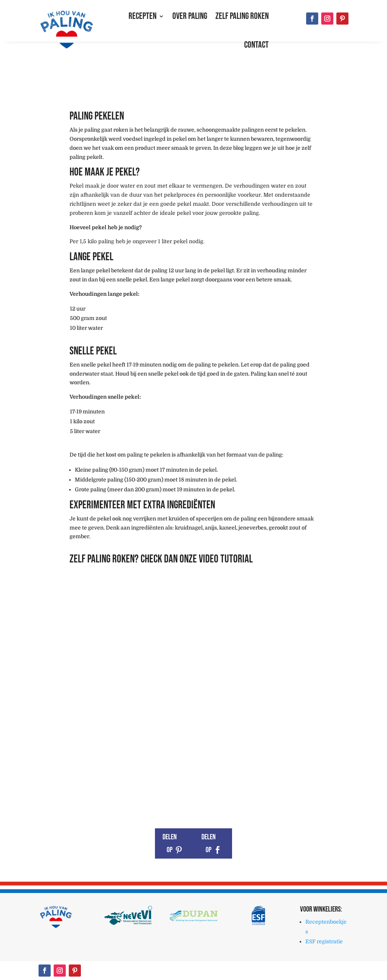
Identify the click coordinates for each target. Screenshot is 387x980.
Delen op (170, 843)
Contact (256, 45)
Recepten (142, 16)
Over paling (190, 16)
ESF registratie (324, 941)
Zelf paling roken (242, 16)
